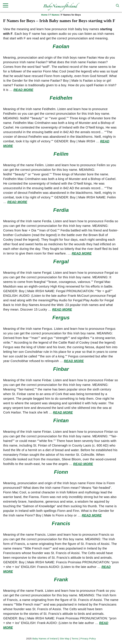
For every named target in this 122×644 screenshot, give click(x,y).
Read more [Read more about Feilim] (17, 202)
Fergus (61, 318)
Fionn (61, 472)
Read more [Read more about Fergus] (74, 361)
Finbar (61, 369)
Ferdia (61, 210)
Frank (61, 580)
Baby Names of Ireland (45, 639)
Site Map (65, 639)
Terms (75, 639)
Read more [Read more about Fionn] (92, 515)
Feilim (61, 154)
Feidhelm (61, 98)
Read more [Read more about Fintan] (83, 464)
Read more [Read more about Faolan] (23, 90)
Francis (61, 523)
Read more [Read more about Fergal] (62, 309)
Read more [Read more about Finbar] (63, 412)
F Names (54, 15)
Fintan (61, 420)
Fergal (61, 261)
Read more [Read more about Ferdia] (82, 253)
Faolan (61, 46)
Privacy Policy (88, 639)
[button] (118, 6)
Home (44, 15)
